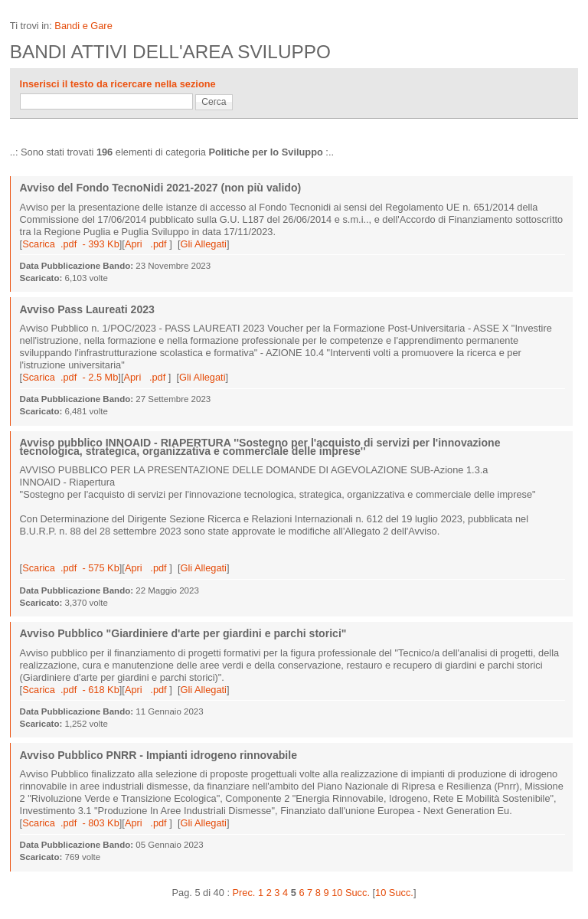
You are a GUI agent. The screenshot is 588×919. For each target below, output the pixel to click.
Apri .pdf (147, 244)
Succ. (358, 893)
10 (337, 893)
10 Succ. (394, 893)
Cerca (214, 102)
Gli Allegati (203, 244)
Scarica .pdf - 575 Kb (71, 568)
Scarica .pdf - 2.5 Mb (70, 377)
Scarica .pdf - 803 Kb (71, 823)
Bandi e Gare (83, 26)
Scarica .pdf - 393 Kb (71, 244)
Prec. (244, 893)
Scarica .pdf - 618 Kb (71, 690)
